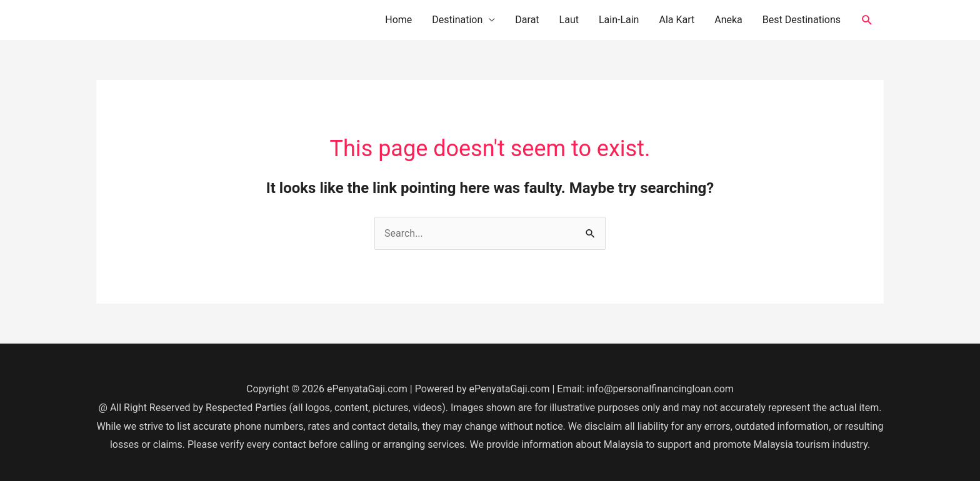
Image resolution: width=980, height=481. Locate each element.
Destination (457, 20)
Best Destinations (802, 20)
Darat (527, 20)
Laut (569, 20)
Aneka (728, 20)
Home (398, 20)
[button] (867, 20)
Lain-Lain (619, 20)
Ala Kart (677, 20)
